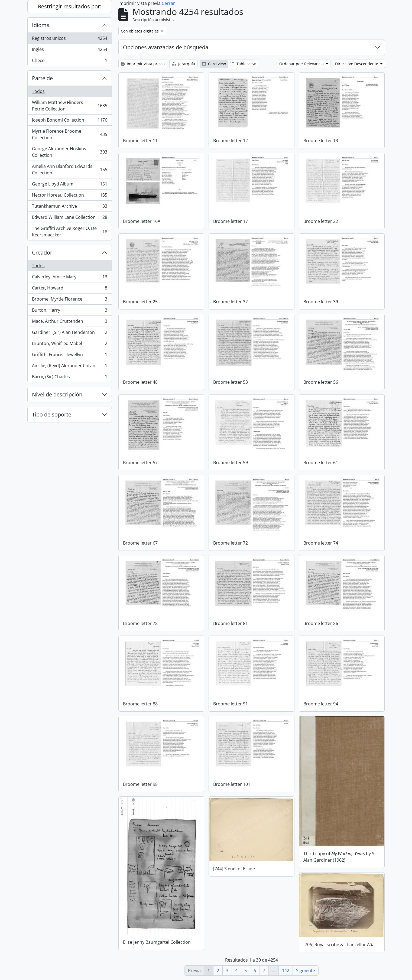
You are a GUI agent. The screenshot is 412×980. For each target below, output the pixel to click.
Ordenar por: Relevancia (302, 64)
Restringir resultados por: (70, 6)
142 (286, 971)
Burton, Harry (69, 311)
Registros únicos (69, 39)
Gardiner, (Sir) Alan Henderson (69, 333)
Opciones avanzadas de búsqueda (166, 47)
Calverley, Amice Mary (69, 278)
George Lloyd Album (69, 185)
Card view (214, 64)
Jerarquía (183, 64)
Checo (69, 61)
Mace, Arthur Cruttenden (69, 322)
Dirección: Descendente (357, 64)
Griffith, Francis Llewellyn (69, 356)
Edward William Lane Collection (69, 218)
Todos (38, 91)
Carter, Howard (69, 289)
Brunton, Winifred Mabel (69, 345)
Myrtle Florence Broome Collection (69, 134)
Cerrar (168, 3)
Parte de (42, 78)
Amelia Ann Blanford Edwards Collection (69, 170)
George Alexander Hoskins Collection (69, 152)
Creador (42, 253)
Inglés (69, 51)
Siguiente (306, 971)
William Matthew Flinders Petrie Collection (69, 106)
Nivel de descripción (57, 394)
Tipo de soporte (52, 414)
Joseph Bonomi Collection (69, 121)
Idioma (41, 25)
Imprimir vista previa (143, 64)
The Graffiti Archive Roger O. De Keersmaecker (69, 232)
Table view (243, 64)
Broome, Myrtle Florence (69, 300)
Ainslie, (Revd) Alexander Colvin (69, 367)
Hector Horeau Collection (69, 196)
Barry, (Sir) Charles (69, 378)
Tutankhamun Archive (69, 207)
